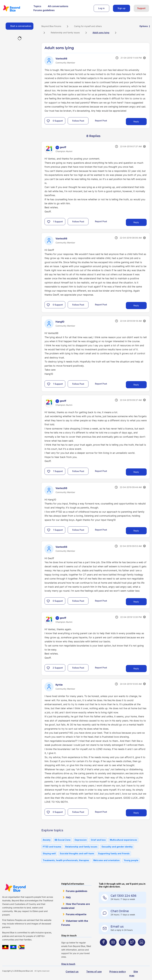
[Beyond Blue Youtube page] (113, 948)
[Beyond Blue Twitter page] (132, 948)
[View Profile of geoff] (63, 147)
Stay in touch (68, 964)
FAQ (68, 897)
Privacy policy (118, 972)
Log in (101, 8)
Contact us (72, 972)
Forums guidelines (44, 10)
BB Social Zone (63, 840)
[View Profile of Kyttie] (59, 685)
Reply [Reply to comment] (136, 222)
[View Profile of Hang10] (60, 322)
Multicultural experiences (123, 840)
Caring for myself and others (88, 26)
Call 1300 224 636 (123, 896)
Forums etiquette (76, 914)
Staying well (49, 853)
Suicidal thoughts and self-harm (77, 853)
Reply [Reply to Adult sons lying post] (136, 121)
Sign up (121, 8)
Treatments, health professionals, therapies (66, 860)
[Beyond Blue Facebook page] (103, 948)
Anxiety (47, 840)
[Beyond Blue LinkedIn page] (141, 948)
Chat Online (120, 911)
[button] (48, 121)
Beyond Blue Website (15, 888)
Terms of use (94, 972)
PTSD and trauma (52, 847)
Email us (117, 926)
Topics (37, 6)
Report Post (101, 121)
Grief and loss (98, 840)
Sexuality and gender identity (117, 847)
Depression (81, 840)
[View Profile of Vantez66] (61, 59)
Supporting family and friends (114, 853)
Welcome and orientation (106, 860)
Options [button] (144, 26)
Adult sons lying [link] (101, 33)
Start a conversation (21, 26)
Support (141, 8)
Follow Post (78, 121)
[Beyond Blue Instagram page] (122, 948)
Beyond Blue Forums (16, 8)
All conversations (58, 6)
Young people (131, 860)
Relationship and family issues (65, 33)
